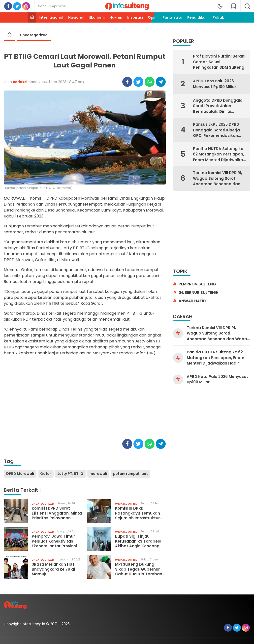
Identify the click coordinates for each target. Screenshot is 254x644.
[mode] (220, 6)
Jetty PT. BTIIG (70, 474)
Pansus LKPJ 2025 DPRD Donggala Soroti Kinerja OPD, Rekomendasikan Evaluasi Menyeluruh (216, 130)
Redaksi (20, 82)
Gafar (46, 474)
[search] (247, 6)
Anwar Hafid (192, 301)
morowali (98, 474)
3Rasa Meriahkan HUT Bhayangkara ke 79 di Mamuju (53, 569)
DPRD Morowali (20, 474)
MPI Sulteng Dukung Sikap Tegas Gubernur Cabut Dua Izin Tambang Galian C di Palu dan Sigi (140, 569)
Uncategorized (34, 35)
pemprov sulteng (197, 284)
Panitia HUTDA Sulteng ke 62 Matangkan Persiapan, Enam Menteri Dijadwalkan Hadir (219, 154)
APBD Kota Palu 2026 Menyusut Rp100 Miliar (215, 84)
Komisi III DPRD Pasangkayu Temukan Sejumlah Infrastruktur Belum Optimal (138, 513)
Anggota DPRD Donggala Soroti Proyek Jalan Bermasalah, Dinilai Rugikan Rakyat (218, 106)
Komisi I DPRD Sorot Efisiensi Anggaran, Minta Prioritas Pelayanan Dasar (57, 513)
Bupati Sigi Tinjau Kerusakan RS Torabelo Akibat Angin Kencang (138, 541)
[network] (234, 6)
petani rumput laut (130, 474)
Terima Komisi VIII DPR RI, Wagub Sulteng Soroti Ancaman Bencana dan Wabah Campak (218, 179)
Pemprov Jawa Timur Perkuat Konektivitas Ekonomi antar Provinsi (54, 541)
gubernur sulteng (198, 292)
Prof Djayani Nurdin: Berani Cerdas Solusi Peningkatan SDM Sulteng (219, 62)
